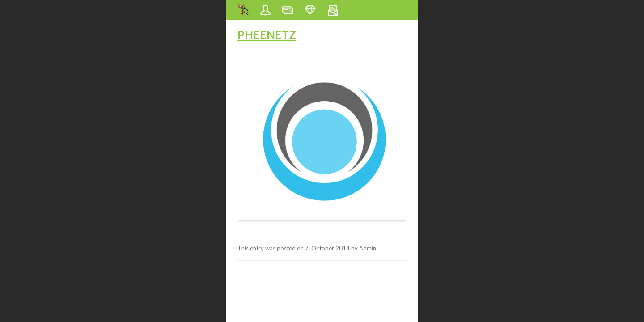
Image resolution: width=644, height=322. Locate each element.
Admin (368, 248)
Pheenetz (267, 34)
